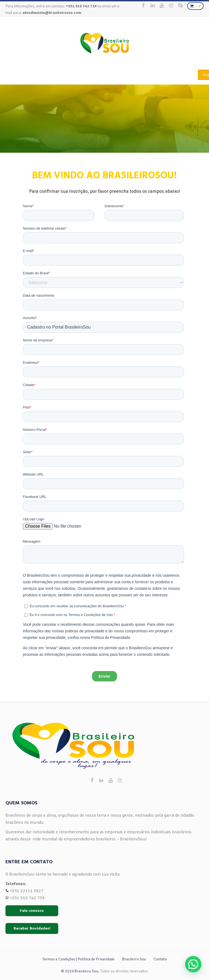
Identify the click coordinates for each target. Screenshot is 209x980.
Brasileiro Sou (134, 959)
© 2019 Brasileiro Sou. (80, 971)
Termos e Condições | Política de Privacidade (79, 959)
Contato (160, 959)
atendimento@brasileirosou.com (52, 13)
